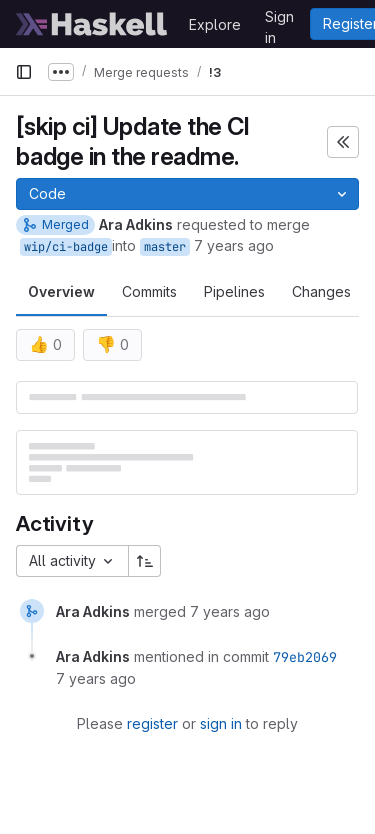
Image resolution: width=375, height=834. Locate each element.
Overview (61, 291)
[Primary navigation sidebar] (24, 72)
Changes (321, 291)
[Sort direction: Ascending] (145, 561)
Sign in (279, 20)
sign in (221, 723)
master (165, 247)
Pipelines (234, 291)
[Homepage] (92, 24)
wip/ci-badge (66, 247)
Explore (215, 24)
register (152, 723)
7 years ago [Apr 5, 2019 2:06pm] (234, 245)
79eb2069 (305, 657)
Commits (149, 291)
